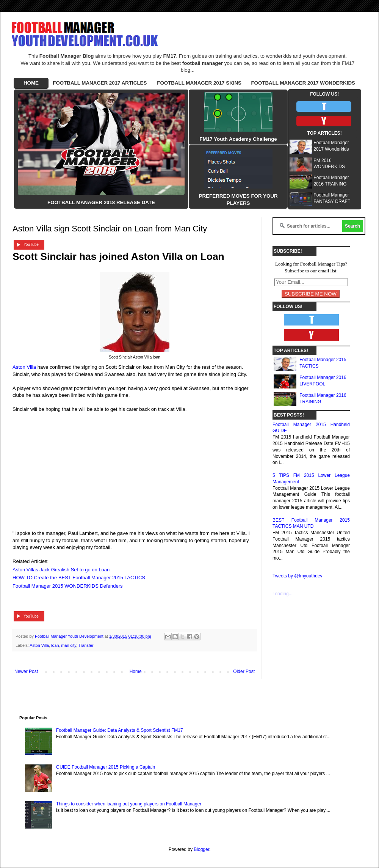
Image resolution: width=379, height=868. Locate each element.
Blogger (201, 849)
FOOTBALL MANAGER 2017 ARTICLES (100, 83)
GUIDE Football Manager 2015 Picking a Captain (106, 767)
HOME (31, 83)
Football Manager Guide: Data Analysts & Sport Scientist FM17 (120, 730)
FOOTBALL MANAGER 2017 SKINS (199, 83)
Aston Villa (24, 367)
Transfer (86, 645)
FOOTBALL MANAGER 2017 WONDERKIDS (303, 83)
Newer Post (26, 671)
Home (136, 671)
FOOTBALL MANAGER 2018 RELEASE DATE (101, 202)
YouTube (31, 245)
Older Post (244, 671)
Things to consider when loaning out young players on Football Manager (129, 804)
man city (68, 645)
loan (55, 645)
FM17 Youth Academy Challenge (238, 139)
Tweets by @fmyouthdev (298, 576)
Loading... (283, 594)
